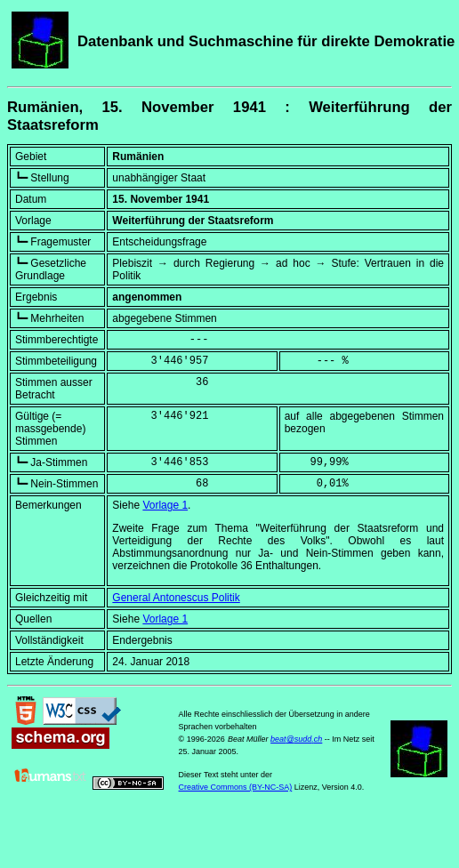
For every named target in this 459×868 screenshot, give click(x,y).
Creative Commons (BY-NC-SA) (236, 787)
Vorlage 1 (165, 505)
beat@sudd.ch (296, 739)
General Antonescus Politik (176, 598)
